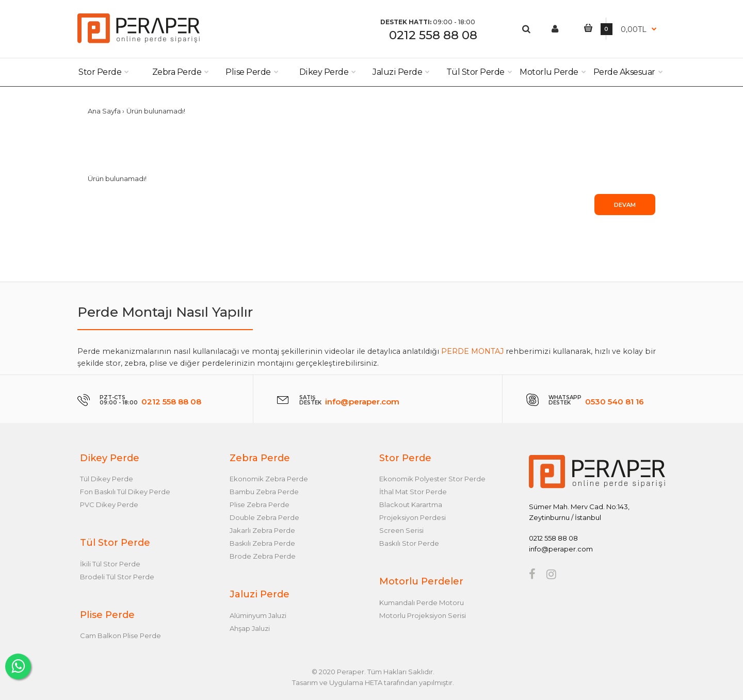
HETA (374, 682)
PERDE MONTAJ (472, 351)
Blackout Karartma (411, 504)
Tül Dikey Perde (107, 479)
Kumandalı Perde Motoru (422, 603)
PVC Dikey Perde (109, 504)
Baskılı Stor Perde (409, 543)
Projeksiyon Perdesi (413, 517)
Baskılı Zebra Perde (262, 543)
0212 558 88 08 (433, 35)
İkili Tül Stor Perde (110, 564)
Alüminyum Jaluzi (258, 615)
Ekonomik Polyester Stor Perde (432, 479)
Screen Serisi (401, 530)
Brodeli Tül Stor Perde (117, 577)
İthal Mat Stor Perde (413, 492)
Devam (625, 205)
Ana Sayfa (104, 111)
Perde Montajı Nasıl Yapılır (165, 312)
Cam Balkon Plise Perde (120, 636)
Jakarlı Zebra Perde (262, 530)
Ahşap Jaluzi (250, 628)
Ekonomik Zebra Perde (269, 479)
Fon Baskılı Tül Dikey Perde (125, 492)
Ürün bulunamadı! (156, 111)
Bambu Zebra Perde (264, 492)
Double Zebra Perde (264, 517)
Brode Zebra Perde (263, 556)
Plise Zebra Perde (260, 504)
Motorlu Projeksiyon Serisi (423, 615)
